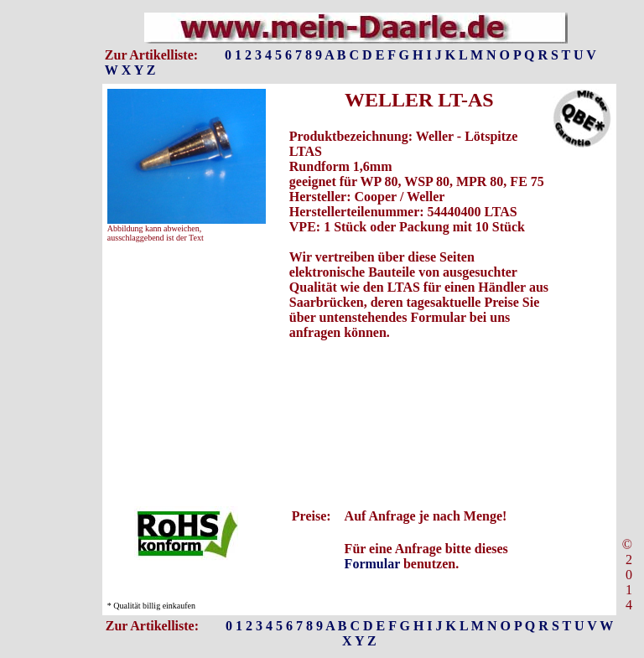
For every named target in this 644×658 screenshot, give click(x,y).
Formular (372, 564)
